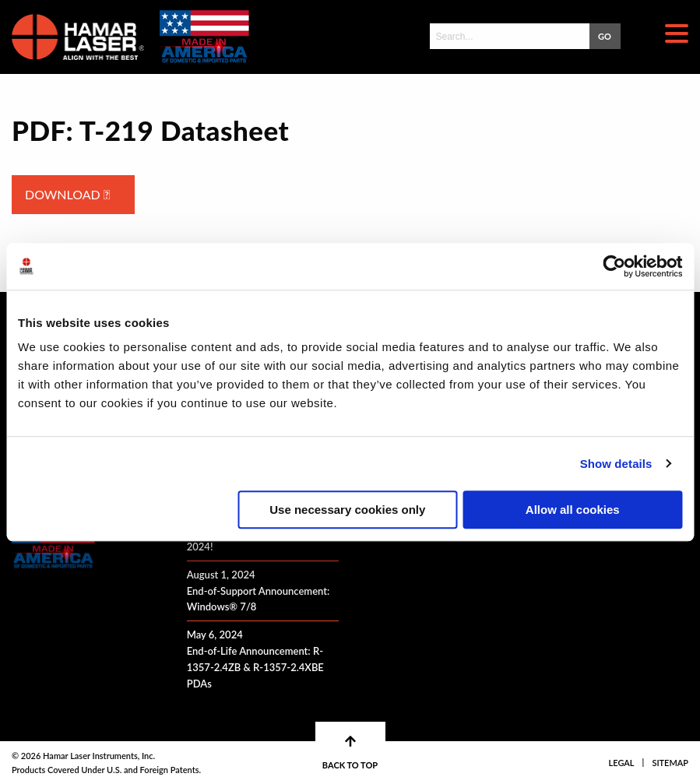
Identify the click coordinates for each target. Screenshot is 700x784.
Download (67, 194)
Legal (622, 763)
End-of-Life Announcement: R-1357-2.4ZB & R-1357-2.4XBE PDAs (255, 667)
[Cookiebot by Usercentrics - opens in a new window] (614, 266)
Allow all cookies (573, 510)
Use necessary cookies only (347, 510)
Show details (616, 464)
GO (605, 36)
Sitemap (670, 763)
